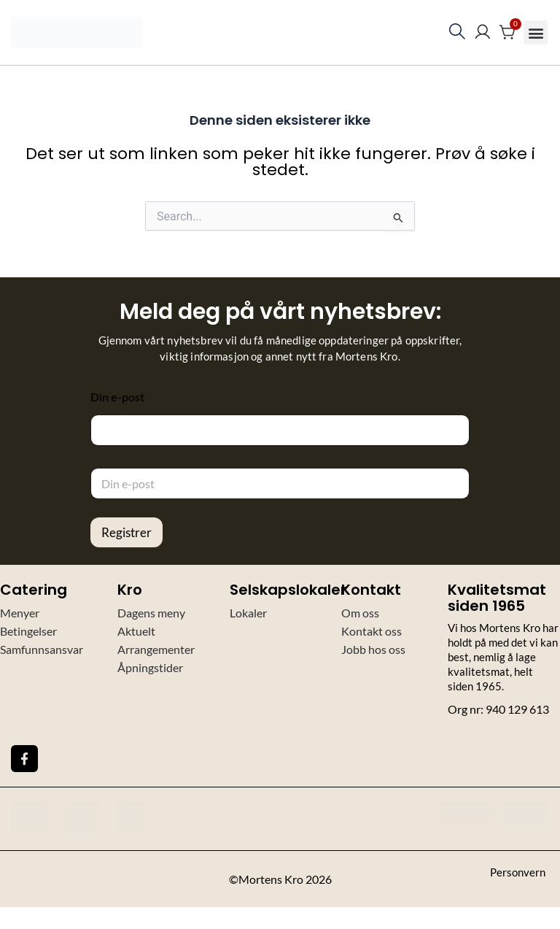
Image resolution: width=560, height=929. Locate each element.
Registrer (127, 532)
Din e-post (117, 397)
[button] (536, 32)
